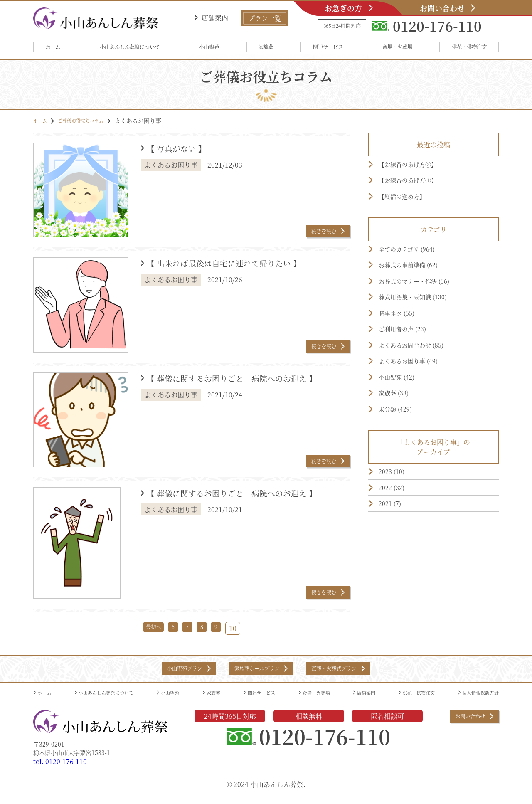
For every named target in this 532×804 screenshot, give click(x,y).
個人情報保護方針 (475, 700)
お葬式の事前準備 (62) (418, 289)
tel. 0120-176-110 (60, 770)
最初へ (148, 631)
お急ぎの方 (343, 8)
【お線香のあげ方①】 (417, 190)
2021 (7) (394, 581)
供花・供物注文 (462, 48)
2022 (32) (396, 561)
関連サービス (323, 48)
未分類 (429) (401, 473)
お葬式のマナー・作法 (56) (425, 309)
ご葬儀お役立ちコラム (91, 123)
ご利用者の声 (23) (410, 370)
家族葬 (266, 48)
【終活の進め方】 (410, 210)
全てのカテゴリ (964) (416, 268)
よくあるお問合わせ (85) (422, 391)
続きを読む (315, 232)
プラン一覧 (265, 18)
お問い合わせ (442, 8)
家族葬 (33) (399, 453)
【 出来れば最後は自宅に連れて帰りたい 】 (246, 268)
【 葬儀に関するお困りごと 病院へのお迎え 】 (244, 390)
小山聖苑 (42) (403, 432)
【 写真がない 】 (186, 153)
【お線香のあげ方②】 (417, 169)
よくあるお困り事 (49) (418, 412)
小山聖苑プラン (163, 673)
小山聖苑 (215, 48)
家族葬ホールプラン (254, 673)
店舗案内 (215, 18)
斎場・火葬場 (391, 48)
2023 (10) (396, 540)
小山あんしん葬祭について (134, 48)
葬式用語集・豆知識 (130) (424, 329)
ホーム (57, 48)
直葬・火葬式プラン (351, 673)
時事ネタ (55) (403, 350)
